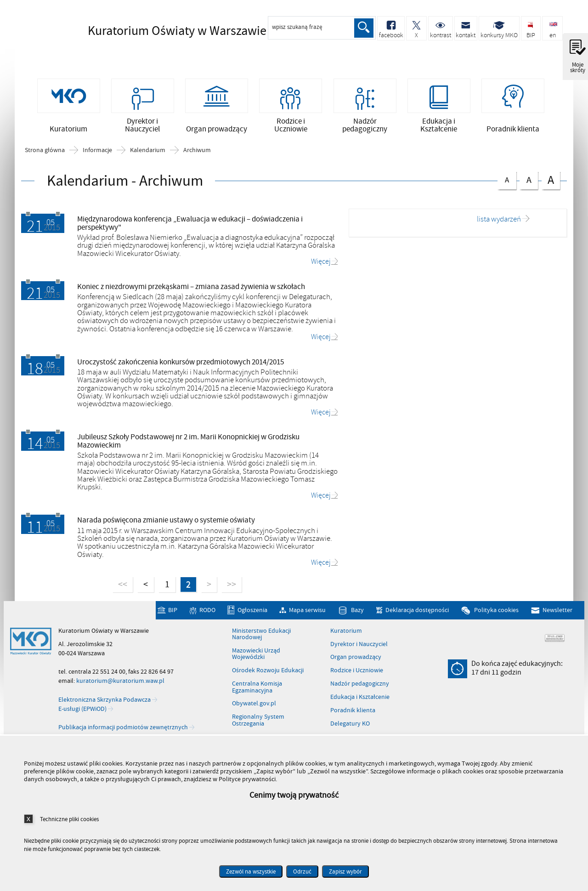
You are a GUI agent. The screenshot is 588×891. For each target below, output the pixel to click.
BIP (173, 612)
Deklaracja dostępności (417, 612)
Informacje (97, 152)
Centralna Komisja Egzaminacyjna (257, 690)
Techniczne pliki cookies (69, 819)
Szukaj (364, 28)
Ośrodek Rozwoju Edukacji (268, 673)
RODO (207, 612)
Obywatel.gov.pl (254, 706)
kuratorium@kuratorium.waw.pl (120, 683)
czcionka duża (551, 182)
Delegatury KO (350, 726)
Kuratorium (346, 633)
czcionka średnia (529, 181)
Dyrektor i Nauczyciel (359, 646)
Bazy (357, 612)
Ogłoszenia (252, 612)
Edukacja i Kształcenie (360, 699)
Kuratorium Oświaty (161, 31)
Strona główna (45, 152)
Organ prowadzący (356, 659)
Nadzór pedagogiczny (360, 686)
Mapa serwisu (307, 612)
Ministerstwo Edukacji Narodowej (261, 636)
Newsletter (557, 612)
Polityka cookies (496, 612)
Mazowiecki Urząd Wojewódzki (256, 656)
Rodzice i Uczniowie (357, 673)
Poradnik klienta (353, 712)
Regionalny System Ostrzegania (258, 723)
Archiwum (197, 152)
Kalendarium (148, 152)
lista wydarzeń (499, 222)
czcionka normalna (507, 180)
